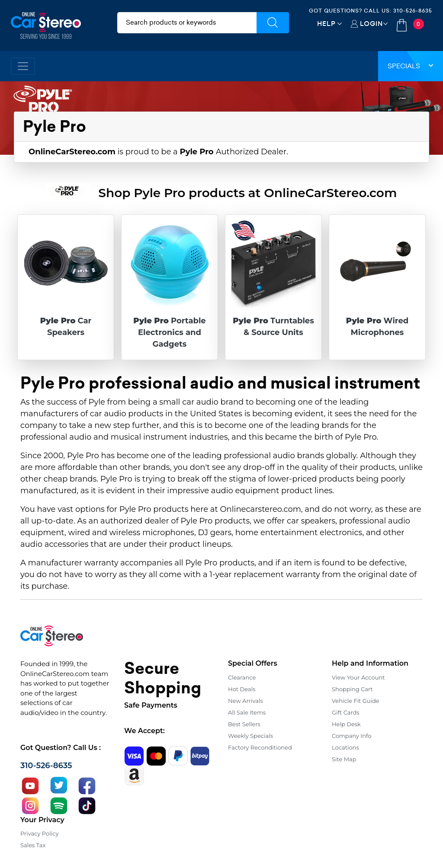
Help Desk (346, 724)
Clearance (242, 677)
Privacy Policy (39, 833)
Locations (345, 747)
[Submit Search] (273, 23)
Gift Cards (346, 712)
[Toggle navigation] (23, 66)
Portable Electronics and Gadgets (169, 332)
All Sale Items (247, 712)
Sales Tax (33, 845)
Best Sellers (244, 724)
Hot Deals (242, 689)
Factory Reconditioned (260, 747)
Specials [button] (411, 66)
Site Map (344, 759)
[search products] (187, 23)
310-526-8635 (413, 11)
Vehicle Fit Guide (356, 701)
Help (326, 24)
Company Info (352, 736)
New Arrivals (245, 701)
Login (371, 24)
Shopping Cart (352, 689)
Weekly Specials (250, 736)
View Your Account (358, 677)
